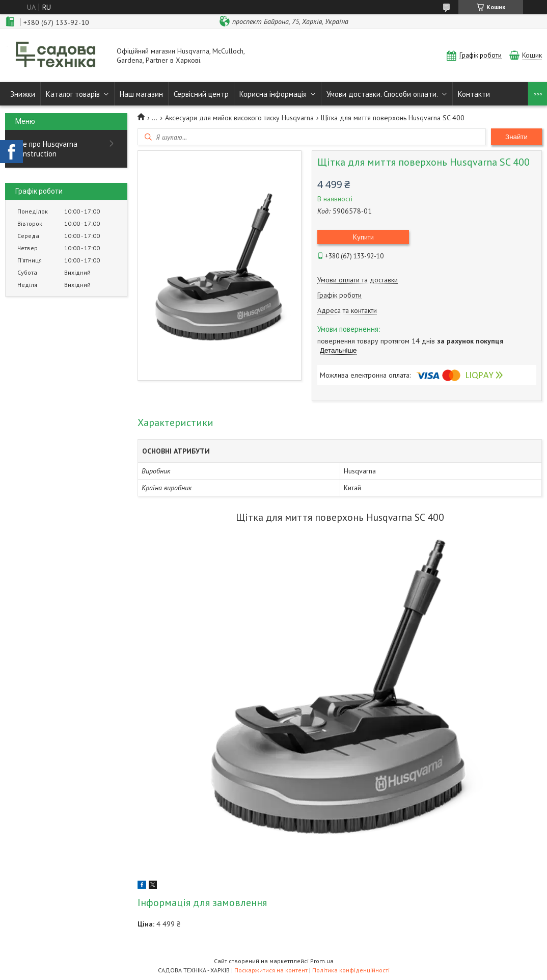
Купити (363, 237)
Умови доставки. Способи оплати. (382, 94)
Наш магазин (141, 94)
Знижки (23, 94)
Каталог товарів (73, 94)
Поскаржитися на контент (271, 970)
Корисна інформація (273, 94)
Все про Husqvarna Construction (46, 149)
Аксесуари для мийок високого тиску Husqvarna (239, 118)
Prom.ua (322, 961)
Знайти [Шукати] (516, 137)
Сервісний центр (201, 94)
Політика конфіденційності (351, 970)
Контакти (474, 94)
